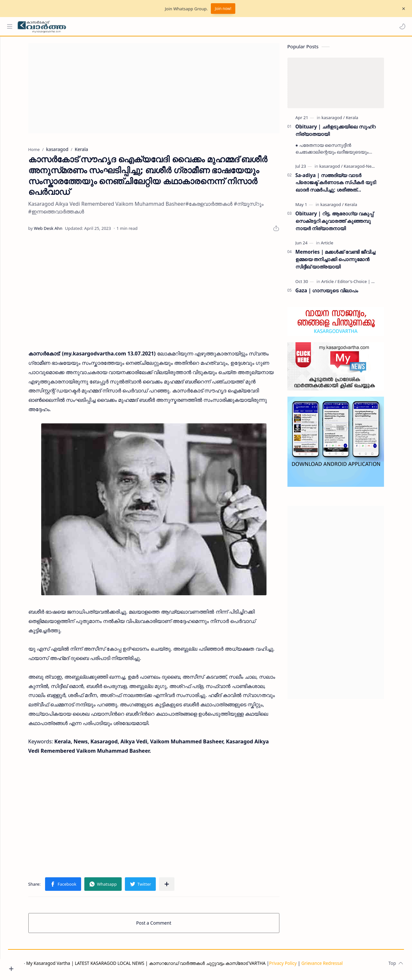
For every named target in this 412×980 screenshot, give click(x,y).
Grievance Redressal (346, 966)
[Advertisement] (166, 91)
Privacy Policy (307, 966)
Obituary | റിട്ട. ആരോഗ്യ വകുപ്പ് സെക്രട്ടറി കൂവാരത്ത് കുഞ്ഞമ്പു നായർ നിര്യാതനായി (346, 224)
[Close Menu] (402, 9)
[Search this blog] (134, 26)
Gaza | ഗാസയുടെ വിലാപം (339, 294)
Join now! (223, 9)
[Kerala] (364, 121)
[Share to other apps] (179, 887)
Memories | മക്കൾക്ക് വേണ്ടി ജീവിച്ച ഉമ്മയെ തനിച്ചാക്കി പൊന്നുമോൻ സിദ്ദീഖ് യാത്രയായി (347, 262)
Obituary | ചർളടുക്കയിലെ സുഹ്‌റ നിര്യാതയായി (347, 133)
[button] (401, 26)
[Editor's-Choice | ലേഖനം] (374, 285)
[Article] (339, 246)
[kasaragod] (345, 121)
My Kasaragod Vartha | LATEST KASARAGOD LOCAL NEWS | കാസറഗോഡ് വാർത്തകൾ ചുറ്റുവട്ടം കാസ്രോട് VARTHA (170, 966)
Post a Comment (166, 926)
